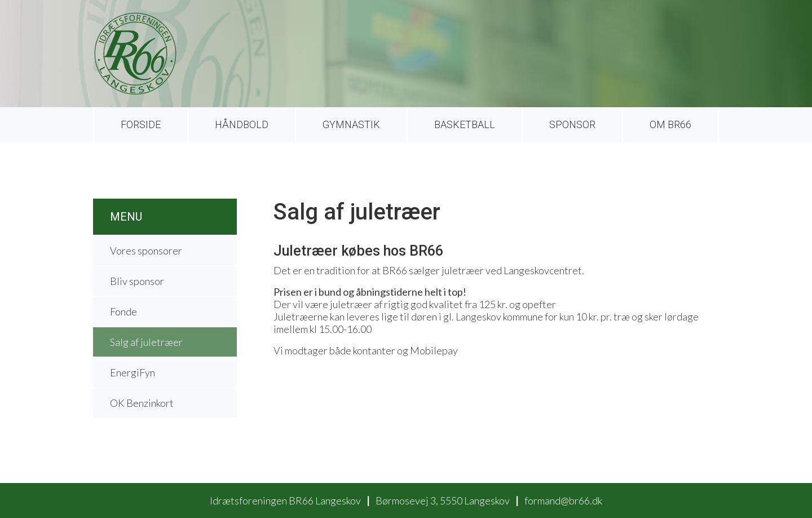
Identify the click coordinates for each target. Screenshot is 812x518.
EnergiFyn (133, 372)
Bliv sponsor (137, 281)
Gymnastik (351, 124)
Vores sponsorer (146, 251)
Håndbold (242, 124)
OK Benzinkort (142, 403)
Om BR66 (670, 124)
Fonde (123, 311)
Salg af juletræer (146, 342)
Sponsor (572, 124)
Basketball (465, 124)
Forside (141, 124)
